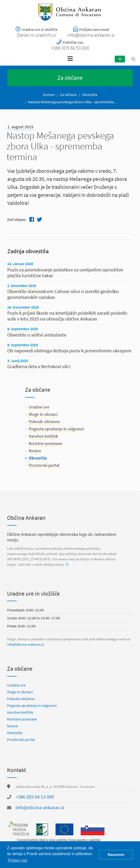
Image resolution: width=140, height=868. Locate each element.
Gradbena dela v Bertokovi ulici (39, 367)
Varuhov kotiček (43, 436)
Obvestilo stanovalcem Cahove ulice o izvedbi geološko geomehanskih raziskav (63, 294)
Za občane (68, 95)
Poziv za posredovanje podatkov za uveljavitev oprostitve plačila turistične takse (65, 273)
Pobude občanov (44, 422)
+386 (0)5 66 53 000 (35, 797)
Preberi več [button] (18, 860)
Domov (49, 95)
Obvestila (90, 95)
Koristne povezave (45, 443)
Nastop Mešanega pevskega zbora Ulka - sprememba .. (72, 102)
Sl (120, 59)
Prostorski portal (44, 465)
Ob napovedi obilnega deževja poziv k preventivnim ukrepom (69, 351)
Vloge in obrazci (43, 414)
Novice (35, 451)
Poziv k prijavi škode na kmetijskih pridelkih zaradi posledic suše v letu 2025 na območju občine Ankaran (67, 316)
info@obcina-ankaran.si (25, 644)
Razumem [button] (116, 855)
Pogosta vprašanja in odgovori (56, 429)
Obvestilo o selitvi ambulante (37, 335)
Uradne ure (39, 407)
